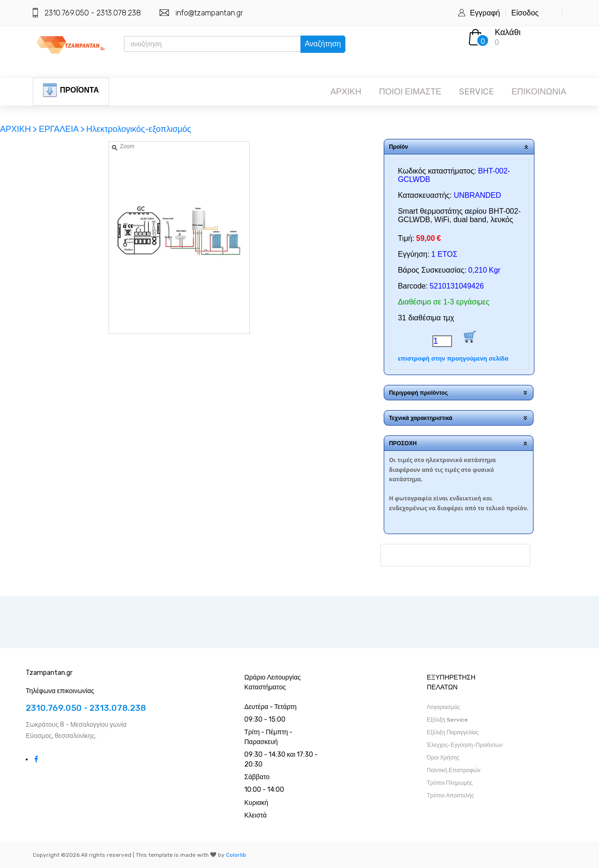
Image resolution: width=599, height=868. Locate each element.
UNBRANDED (477, 195)
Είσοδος (525, 13)
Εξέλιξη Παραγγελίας (453, 732)
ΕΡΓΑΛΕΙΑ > (62, 129)
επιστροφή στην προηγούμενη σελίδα (453, 358)
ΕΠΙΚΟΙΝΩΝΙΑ (539, 92)
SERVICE (476, 92)
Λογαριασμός (443, 707)
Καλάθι (508, 32)
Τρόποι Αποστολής (450, 796)
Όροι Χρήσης (443, 758)
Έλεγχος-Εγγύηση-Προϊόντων (465, 745)
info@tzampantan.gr (209, 13)
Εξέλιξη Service (447, 720)
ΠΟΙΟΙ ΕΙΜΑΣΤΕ (410, 92)
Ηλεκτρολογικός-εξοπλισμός (139, 129)
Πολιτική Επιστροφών (454, 770)
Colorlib (236, 855)
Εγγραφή (485, 13)
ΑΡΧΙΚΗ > (19, 129)
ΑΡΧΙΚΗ (346, 92)
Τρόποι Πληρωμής (450, 783)
